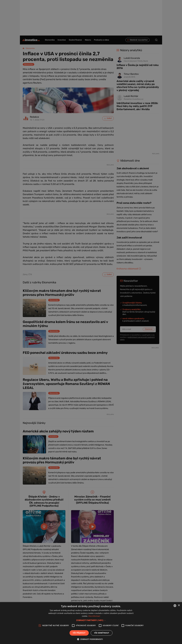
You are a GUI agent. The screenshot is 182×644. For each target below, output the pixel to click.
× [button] (179, 605)
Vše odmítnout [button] (102, 633)
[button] (91, 620)
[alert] (91, 322)
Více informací (94, 616)
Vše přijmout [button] (79, 633)
